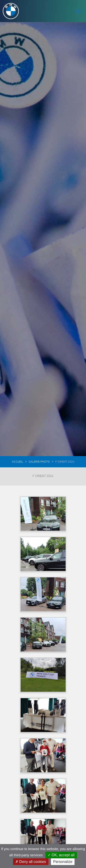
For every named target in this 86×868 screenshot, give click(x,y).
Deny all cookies (31, 862)
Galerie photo (39, 461)
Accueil (18, 461)
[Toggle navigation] (78, 11)
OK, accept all (61, 855)
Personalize (63, 862)
